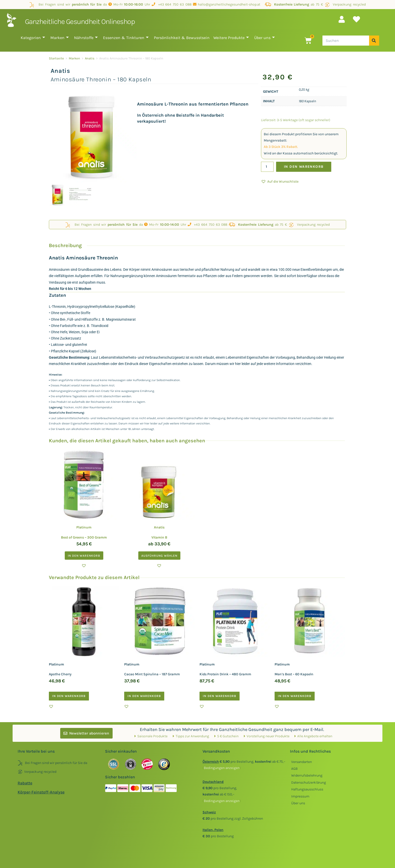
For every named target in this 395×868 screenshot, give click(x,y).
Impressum (300, 796)
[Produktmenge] (267, 167)
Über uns (265, 38)
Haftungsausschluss (307, 789)
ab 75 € (294, 4)
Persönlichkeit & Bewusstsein (182, 38)
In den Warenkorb (304, 167)
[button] (280, 181)
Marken (60, 38)
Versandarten (302, 762)
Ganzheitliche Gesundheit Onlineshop (80, 21)
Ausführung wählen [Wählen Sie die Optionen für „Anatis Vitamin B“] (159, 556)
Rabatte (25, 783)
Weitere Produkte (231, 38)
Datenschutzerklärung (309, 782)
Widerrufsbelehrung (307, 775)
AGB (294, 769)
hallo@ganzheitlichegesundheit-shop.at (228, 4)
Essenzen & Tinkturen (126, 38)
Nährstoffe (86, 38)
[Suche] (374, 41)
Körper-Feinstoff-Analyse (41, 792)
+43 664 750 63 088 (172, 4)
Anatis (90, 58)
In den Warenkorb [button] (84, 556)
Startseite (56, 58)
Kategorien (33, 38)
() (222, 768)
